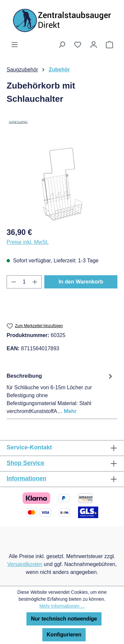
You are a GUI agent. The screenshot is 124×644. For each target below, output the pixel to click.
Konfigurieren (64, 635)
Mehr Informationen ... (62, 606)
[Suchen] (62, 45)
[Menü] (15, 45)
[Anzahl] (24, 282)
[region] (62, 184)
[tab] (60, 393)
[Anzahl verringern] (14, 282)
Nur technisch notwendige (64, 619)
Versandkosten (25, 564)
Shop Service (25, 463)
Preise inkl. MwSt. (28, 242)
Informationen (26, 478)
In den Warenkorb (81, 282)
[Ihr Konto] (94, 45)
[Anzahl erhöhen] (35, 282)
